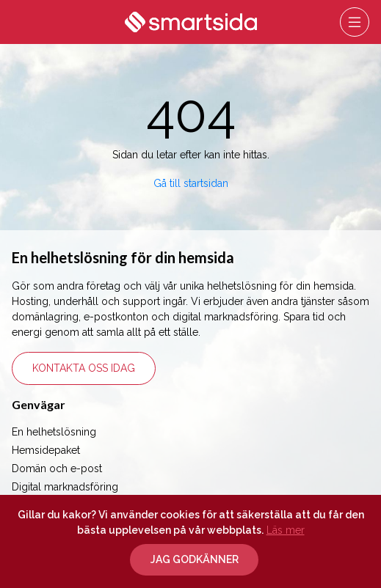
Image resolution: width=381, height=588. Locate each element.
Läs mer (286, 530)
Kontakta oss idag (84, 368)
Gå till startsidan (191, 183)
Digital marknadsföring (65, 487)
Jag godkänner (195, 559)
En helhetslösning (54, 432)
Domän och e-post (57, 468)
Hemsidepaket (46, 450)
